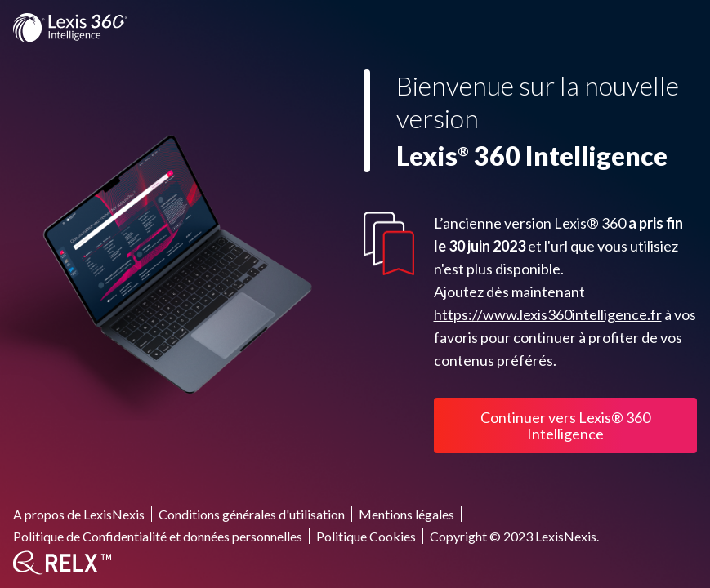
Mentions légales (406, 514)
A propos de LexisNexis (79, 514)
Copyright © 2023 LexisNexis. (514, 536)
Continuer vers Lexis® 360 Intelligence (565, 425)
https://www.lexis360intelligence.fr (548, 314)
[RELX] (62, 563)
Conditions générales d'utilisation (252, 514)
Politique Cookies (366, 536)
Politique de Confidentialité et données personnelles (158, 536)
